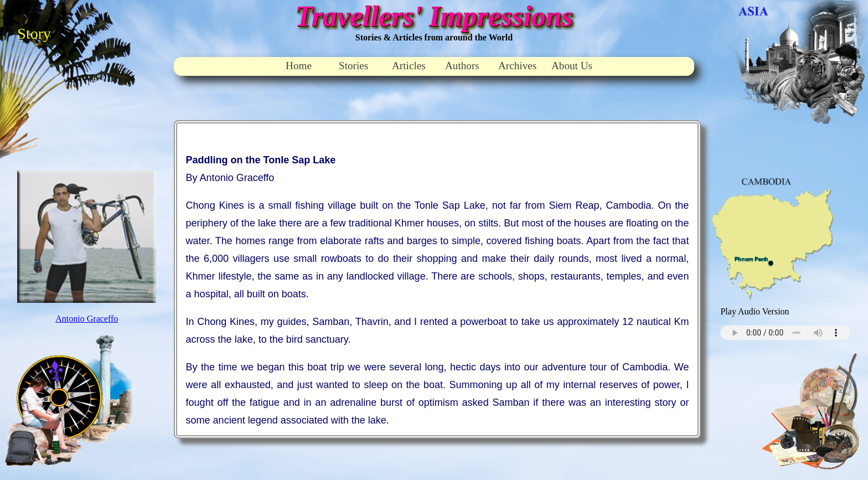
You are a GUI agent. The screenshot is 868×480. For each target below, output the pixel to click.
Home (299, 66)
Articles (409, 66)
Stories (353, 66)
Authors (462, 66)
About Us (572, 66)
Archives (517, 66)
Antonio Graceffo (87, 319)
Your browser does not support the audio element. (785, 333)
